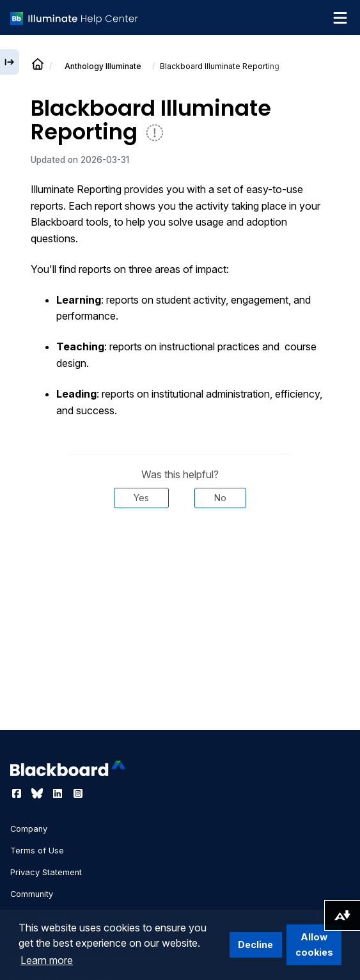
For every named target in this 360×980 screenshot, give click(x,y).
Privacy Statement (46, 872)
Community (32, 894)
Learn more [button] (47, 960)
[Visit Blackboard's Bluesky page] (38, 793)
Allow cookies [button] (314, 945)
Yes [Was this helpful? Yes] (141, 498)
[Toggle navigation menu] (340, 18)
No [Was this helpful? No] (220, 498)
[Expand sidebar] (10, 62)
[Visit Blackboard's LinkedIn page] (59, 793)
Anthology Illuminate (103, 66)
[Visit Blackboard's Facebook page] (18, 793)
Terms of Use (37, 851)
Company (29, 829)
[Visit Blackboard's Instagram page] (78, 793)
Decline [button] (255, 945)
